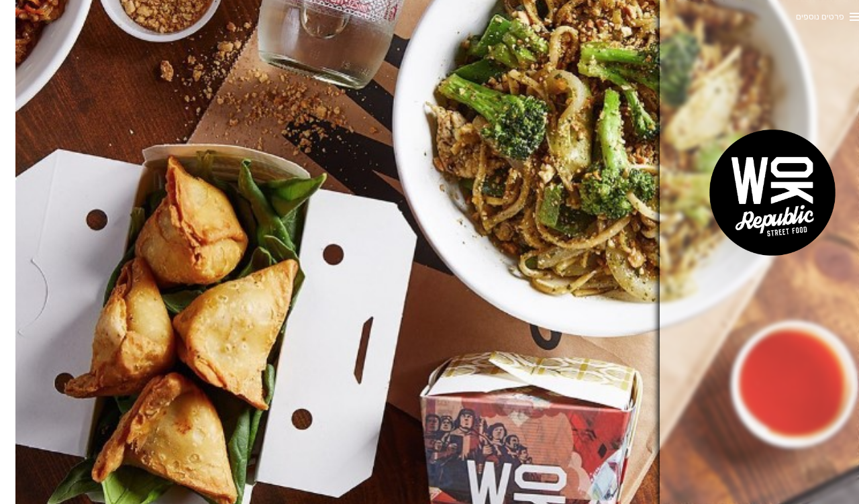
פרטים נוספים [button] (805, 16)
